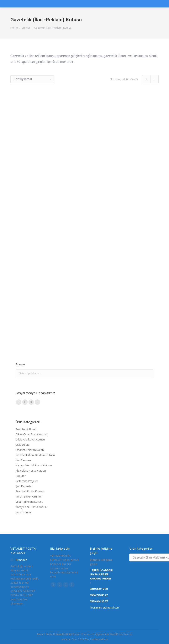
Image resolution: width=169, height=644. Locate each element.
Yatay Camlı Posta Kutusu (32, 507)
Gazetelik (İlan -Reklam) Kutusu (35, 455)
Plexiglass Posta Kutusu (31, 471)
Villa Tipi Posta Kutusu (29, 502)
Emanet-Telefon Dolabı (30, 450)
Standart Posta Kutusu (30, 491)
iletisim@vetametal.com (105, 607)
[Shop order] (32, 79)
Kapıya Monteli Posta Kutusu (34, 465)
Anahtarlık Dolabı (26, 429)
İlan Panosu (23, 460)
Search (149, 373)
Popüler (21, 476)
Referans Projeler (27, 481)
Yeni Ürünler (23, 512)
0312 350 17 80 (99, 589)
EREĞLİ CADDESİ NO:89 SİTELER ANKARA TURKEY (101, 574)
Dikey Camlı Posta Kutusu (32, 434)
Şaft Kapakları (24, 486)
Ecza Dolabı (23, 445)
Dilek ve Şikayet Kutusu (30, 439)
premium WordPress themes (115, 634)
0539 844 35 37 (99, 601)
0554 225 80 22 (99, 595)
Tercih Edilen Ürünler (29, 496)
